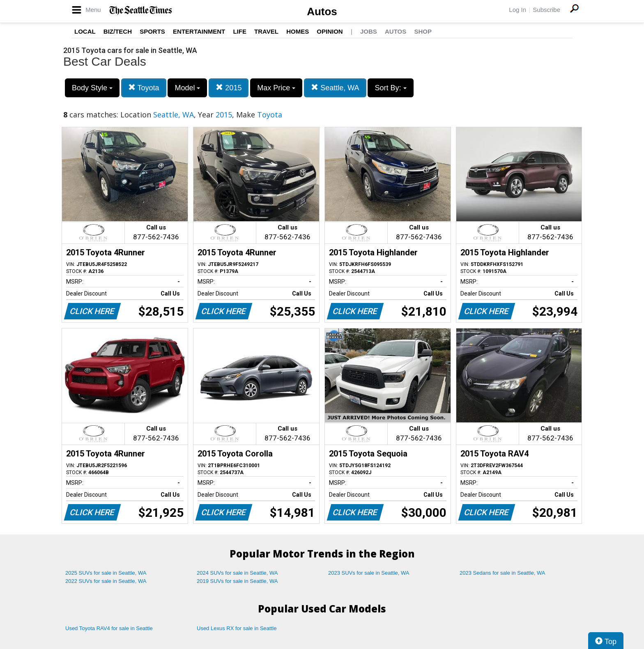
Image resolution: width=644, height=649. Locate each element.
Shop (423, 31)
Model (187, 88)
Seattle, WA (335, 88)
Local (85, 31)
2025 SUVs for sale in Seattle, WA (106, 573)
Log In (517, 10)
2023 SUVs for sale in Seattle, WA (369, 573)
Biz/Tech (118, 31)
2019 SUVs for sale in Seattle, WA (237, 581)
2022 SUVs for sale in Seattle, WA (106, 581)
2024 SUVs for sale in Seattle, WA (237, 573)
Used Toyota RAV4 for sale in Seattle (109, 628)
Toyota (144, 88)
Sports (152, 31)
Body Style (92, 88)
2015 (229, 88)
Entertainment (199, 31)
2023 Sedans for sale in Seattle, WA (502, 573)
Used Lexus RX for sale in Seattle (237, 628)
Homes (298, 31)
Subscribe (546, 10)
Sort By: (390, 88)
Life (240, 31)
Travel (266, 31)
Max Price (276, 88)
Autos (322, 11)
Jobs (369, 31)
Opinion (330, 31)
